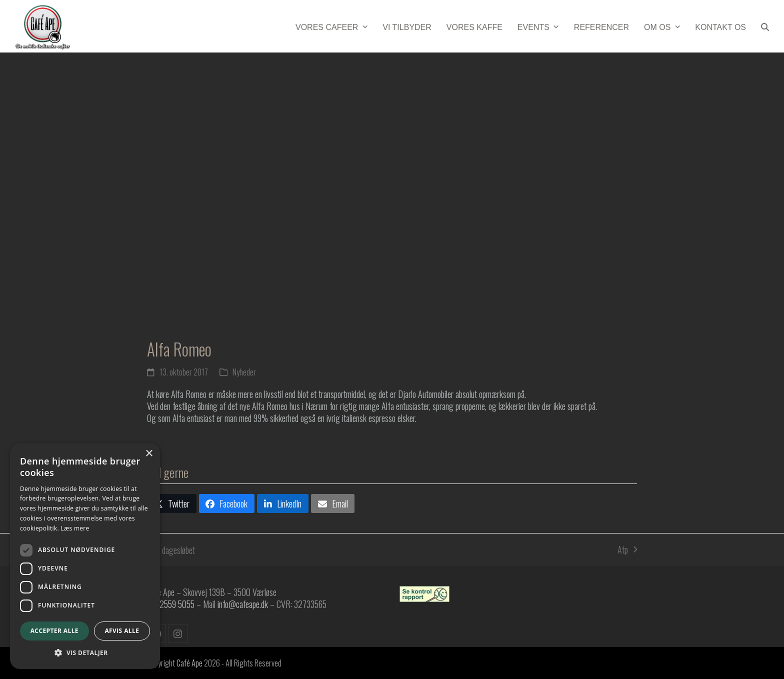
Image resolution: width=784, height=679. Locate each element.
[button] (765, 26)
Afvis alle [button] (122, 631)
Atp (627, 549)
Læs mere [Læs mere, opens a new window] (75, 528)
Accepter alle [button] (54, 631)
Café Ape (189, 663)
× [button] (149, 454)
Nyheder (244, 372)
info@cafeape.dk (243, 604)
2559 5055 (177, 604)
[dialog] (85, 556)
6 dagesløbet (171, 550)
